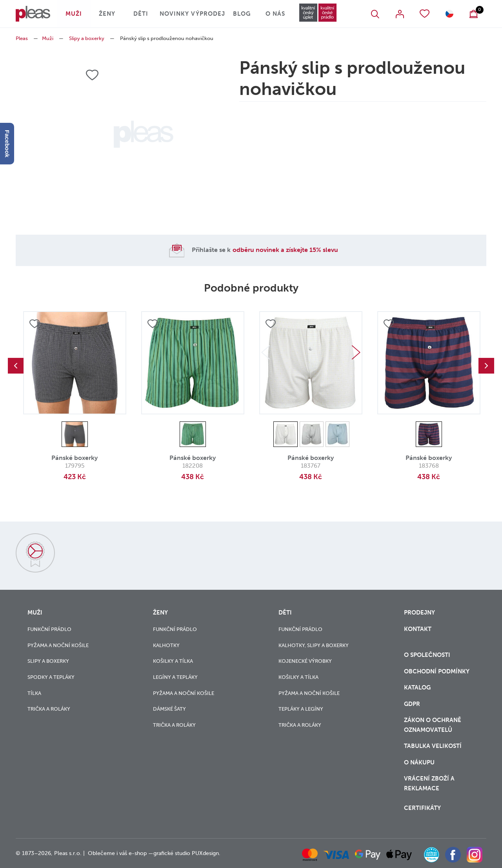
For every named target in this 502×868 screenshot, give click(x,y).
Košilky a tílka (173, 661)
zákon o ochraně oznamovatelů (433, 725)
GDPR (412, 704)
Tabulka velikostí (434, 746)
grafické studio (172, 853)
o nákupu (419, 762)
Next (356, 352)
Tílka (34, 693)
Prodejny (419, 613)
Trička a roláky (49, 709)
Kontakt (418, 629)
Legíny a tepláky (175, 677)
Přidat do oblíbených (35, 324)
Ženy (107, 14)
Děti (141, 14)
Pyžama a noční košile (58, 645)
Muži (74, 14)
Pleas (22, 38)
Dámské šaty (169, 709)
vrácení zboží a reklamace (429, 783)
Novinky (174, 14)
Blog (242, 14)
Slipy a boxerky (87, 38)
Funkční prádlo (49, 629)
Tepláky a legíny (301, 709)
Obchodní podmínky (437, 671)
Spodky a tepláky (51, 677)
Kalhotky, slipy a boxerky (314, 645)
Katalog (418, 687)
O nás (275, 14)
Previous (16, 366)
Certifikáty (422, 808)
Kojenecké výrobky (305, 661)
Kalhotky (166, 645)
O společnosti (428, 655)
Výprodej (208, 14)
